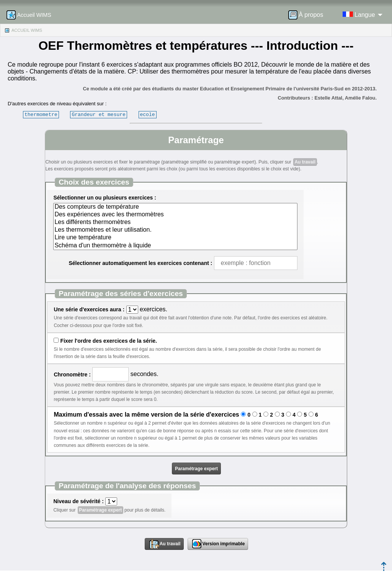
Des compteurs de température (175, 207)
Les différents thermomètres (175, 222)
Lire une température (175, 238)
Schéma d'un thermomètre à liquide (175, 246)
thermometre (41, 114)
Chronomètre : (72, 374)
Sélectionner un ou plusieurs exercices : (105, 198)
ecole (147, 114)
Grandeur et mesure (98, 114)
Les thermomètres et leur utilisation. (175, 230)
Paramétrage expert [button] (196, 469)
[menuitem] (308, 15)
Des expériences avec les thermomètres (175, 215)
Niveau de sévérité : (78, 501)
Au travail (305, 162)
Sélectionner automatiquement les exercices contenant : (140, 263)
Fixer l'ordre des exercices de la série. (109, 341)
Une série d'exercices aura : (89, 309)
